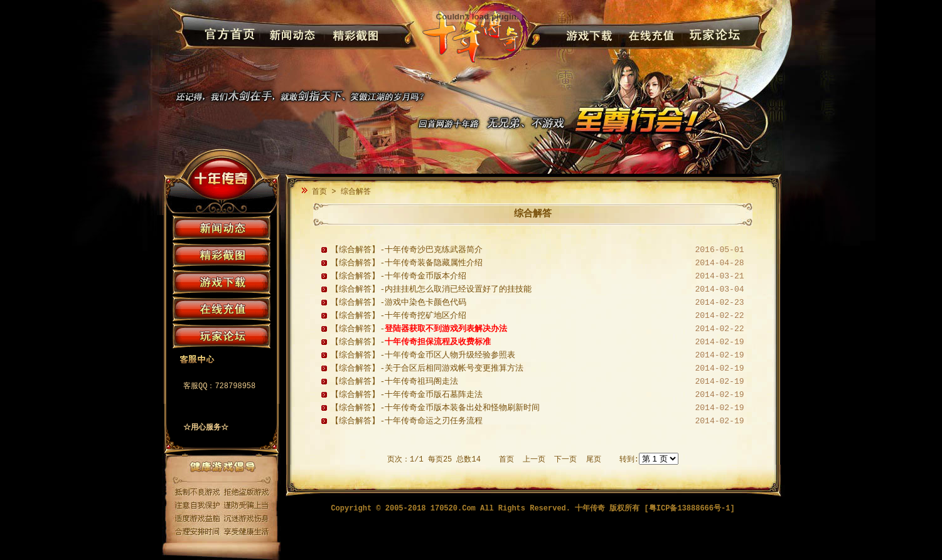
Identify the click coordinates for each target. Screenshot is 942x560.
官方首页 (228, 35)
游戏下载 (587, 35)
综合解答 (356, 192)
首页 (319, 192)
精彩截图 (352, 35)
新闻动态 (290, 35)
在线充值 (649, 35)
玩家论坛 (711, 35)
